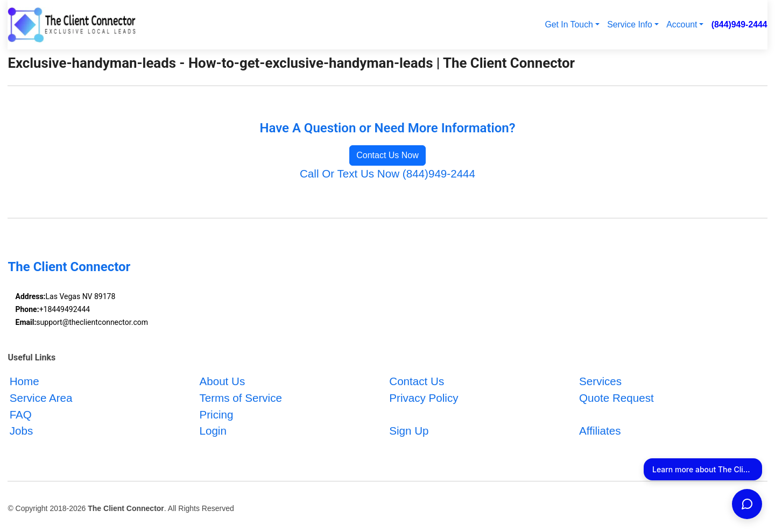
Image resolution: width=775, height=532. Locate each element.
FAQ (21, 414)
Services (600, 381)
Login (213, 431)
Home (24, 381)
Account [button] (682, 24)
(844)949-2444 (739, 24)
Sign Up (409, 431)
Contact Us (417, 381)
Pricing (216, 414)
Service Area (41, 398)
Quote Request (617, 398)
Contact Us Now (387, 155)
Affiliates (600, 431)
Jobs (22, 431)
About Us (222, 381)
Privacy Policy (424, 398)
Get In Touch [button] (569, 24)
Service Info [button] (630, 24)
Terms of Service (240, 398)
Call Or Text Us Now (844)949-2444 (387, 173)
